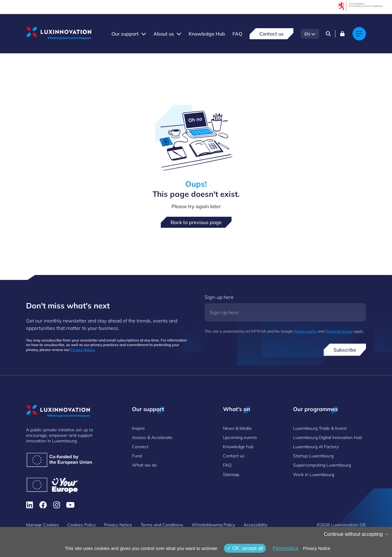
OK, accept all (245, 548)
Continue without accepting (356, 534)
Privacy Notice (83, 350)
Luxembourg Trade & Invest (320, 428)
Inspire (138, 428)
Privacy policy (305, 331)
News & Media (237, 428)
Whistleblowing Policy (213, 525)
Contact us (271, 34)
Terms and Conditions (162, 525)
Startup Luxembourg (313, 456)
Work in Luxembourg (314, 475)
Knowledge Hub (207, 34)
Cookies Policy (81, 525)
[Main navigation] (359, 34)
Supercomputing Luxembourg (322, 465)
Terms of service (339, 331)
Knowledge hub (238, 447)
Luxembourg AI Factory (316, 447)
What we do (144, 465)
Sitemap (231, 475)
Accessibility (255, 525)
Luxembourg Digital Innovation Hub (328, 437)
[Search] (328, 34)
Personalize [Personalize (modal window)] (285, 548)
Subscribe (345, 350)
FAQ (237, 34)
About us (164, 34)
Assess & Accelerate (152, 437)
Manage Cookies (42, 525)
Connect (140, 447)
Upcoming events (240, 437)
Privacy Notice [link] (317, 548)
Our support (125, 34)
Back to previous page (196, 222)
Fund (137, 456)
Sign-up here (219, 297)
